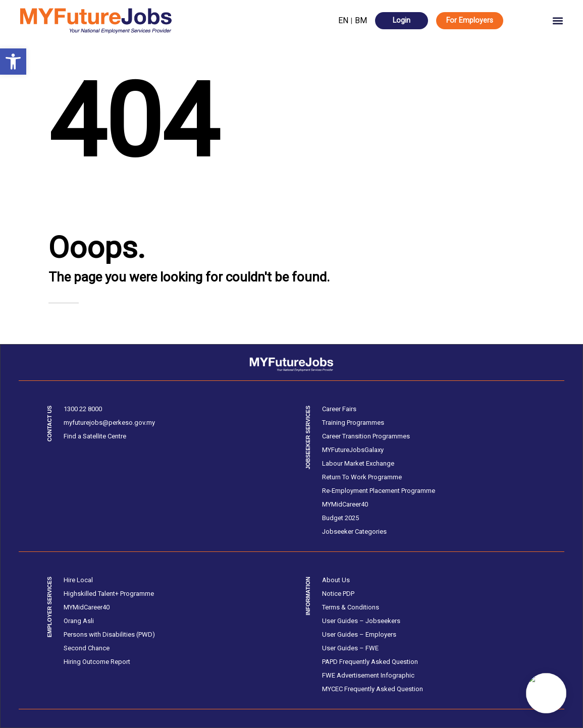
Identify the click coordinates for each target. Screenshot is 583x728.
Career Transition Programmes (366, 436)
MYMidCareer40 (345, 504)
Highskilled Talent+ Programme (109, 594)
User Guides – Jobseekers (361, 621)
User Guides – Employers (359, 634)
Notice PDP (338, 594)
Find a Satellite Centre (95, 436)
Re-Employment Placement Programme (379, 491)
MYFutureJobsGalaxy (353, 450)
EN (343, 20)
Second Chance (87, 648)
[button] (13, 62)
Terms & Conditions (351, 607)
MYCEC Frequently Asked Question (373, 689)
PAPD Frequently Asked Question (370, 662)
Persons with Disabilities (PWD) (109, 634)
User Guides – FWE (350, 648)
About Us (336, 580)
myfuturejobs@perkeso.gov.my (109, 423)
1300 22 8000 (83, 409)
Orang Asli (79, 621)
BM (361, 20)
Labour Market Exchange (358, 463)
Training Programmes (353, 423)
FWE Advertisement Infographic (368, 675)
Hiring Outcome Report (97, 662)
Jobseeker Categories (354, 531)
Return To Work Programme (362, 477)
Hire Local (78, 580)
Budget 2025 (340, 518)
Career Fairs (339, 409)
